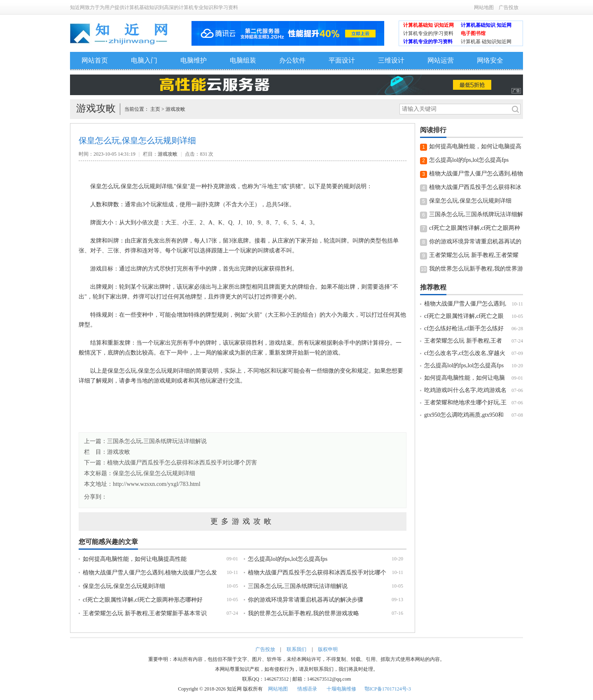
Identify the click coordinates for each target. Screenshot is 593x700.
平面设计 (342, 60)
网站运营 (441, 60)
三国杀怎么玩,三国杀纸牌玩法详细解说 (298, 586)
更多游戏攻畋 (243, 521)
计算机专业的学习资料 (428, 42)
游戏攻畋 (175, 109)
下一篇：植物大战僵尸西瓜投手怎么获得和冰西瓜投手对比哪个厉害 (170, 463)
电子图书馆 (473, 33)
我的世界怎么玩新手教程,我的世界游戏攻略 (304, 613)
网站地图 (484, 7)
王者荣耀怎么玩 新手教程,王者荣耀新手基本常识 (145, 613)
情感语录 (307, 689)
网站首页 (95, 60)
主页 (155, 109)
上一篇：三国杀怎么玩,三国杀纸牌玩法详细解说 (145, 441)
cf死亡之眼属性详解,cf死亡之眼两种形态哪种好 (143, 600)
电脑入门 (144, 60)
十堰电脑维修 (341, 689)
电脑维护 (194, 60)
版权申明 (328, 649)
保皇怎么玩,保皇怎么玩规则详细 (154, 473)
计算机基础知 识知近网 (428, 25)
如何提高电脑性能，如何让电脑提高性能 (135, 559)
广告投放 (509, 7)
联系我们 (296, 649)
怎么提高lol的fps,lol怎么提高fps (288, 559)
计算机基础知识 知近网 (486, 25)
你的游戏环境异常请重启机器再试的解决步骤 (306, 600)
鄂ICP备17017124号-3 (388, 689)
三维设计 (391, 60)
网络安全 (490, 60)
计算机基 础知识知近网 (486, 42)
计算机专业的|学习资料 (428, 33)
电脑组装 (243, 60)
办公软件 (292, 60)
